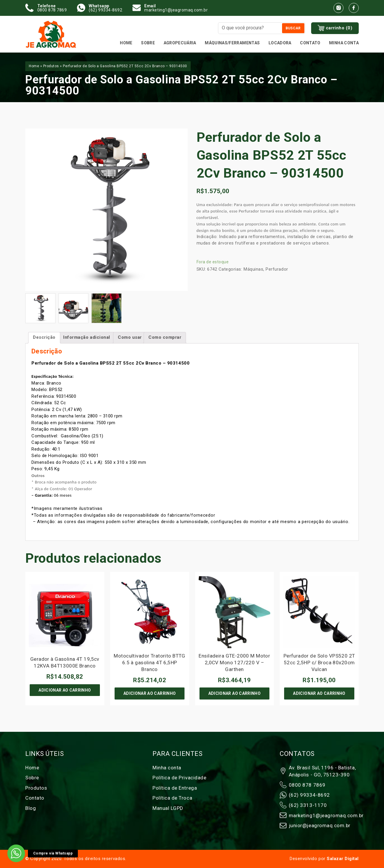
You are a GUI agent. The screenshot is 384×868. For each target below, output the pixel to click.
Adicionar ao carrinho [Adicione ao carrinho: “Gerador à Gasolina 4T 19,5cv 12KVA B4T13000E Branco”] (65, 690)
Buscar (293, 28)
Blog (31, 808)
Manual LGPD (168, 808)
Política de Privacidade (179, 778)
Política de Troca (172, 798)
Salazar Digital (343, 859)
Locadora (280, 43)
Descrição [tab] (44, 337)
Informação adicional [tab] (87, 337)
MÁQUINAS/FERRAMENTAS (232, 43)
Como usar (130, 337)
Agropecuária (180, 43)
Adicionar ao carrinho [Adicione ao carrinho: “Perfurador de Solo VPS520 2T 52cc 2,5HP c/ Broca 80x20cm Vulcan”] (319, 693)
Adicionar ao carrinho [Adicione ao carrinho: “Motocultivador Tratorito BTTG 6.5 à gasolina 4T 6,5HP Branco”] (150, 693)
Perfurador (277, 269)
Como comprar (165, 337)
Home (126, 43)
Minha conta (344, 43)
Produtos (51, 66)
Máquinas (253, 269)
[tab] (130, 338)
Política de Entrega (175, 788)
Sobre (148, 43)
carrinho (335, 28)
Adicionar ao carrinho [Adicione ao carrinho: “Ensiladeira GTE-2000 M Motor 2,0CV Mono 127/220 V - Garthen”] (234, 693)
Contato (310, 43)
